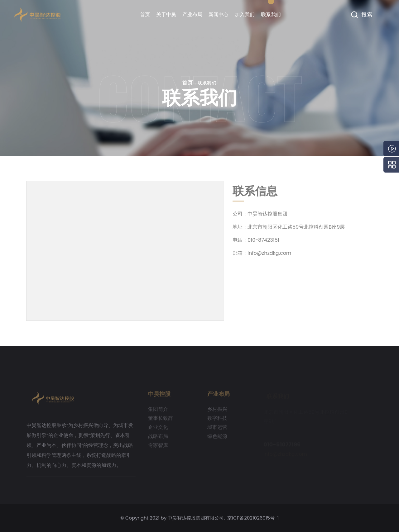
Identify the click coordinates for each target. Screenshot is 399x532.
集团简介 (158, 411)
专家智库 (158, 447)
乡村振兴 (217, 411)
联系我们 (271, 14)
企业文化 (158, 429)
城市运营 (217, 429)
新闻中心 (219, 14)
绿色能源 (217, 438)
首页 (145, 14)
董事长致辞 (161, 420)
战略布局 (158, 438)
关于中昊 (166, 14)
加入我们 (245, 14)
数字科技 (217, 420)
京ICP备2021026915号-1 (253, 518)
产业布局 (192, 14)
